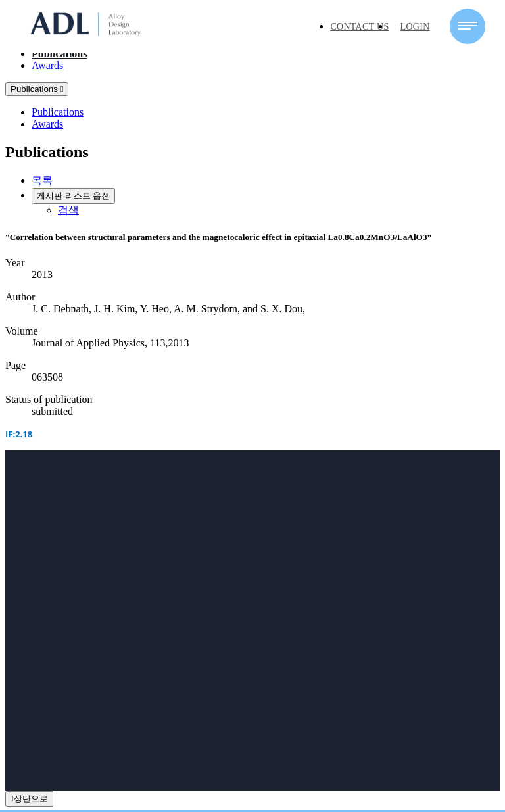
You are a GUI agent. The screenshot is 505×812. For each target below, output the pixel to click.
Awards (47, 65)
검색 (68, 210)
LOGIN (415, 27)
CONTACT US (359, 27)
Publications (59, 54)
